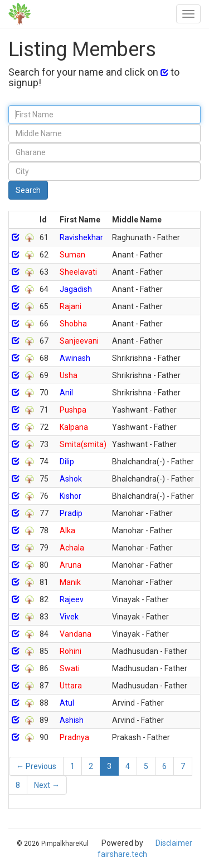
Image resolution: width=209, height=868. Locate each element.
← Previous (36, 766)
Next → (47, 785)
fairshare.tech (122, 854)
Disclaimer (174, 843)
